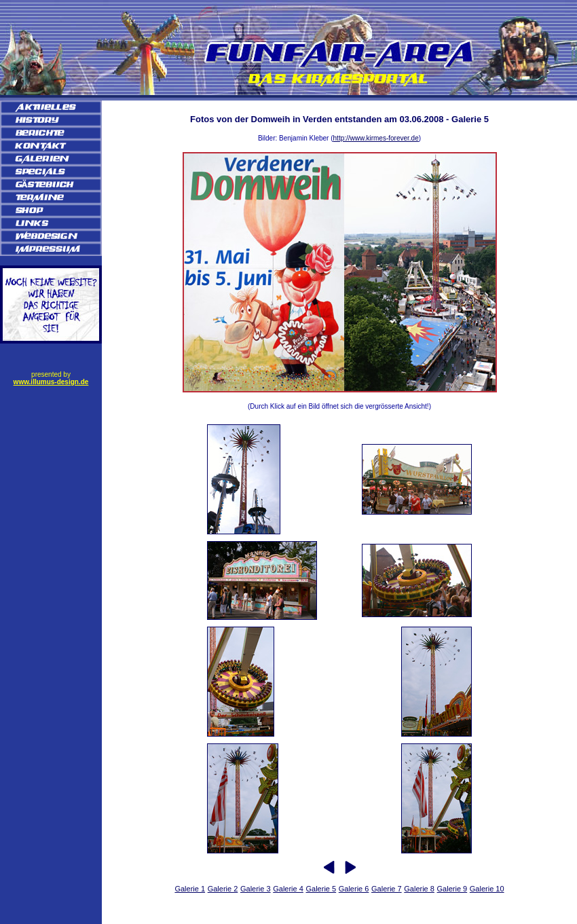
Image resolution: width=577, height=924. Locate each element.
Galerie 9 (452, 889)
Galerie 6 (354, 889)
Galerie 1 (190, 889)
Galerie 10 (487, 889)
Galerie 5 (321, 889)
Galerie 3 (256, 889)
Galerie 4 (288, 889)
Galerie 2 (223, 889)
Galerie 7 (387, 889)
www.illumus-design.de (51, 382)
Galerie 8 (419, 889)
